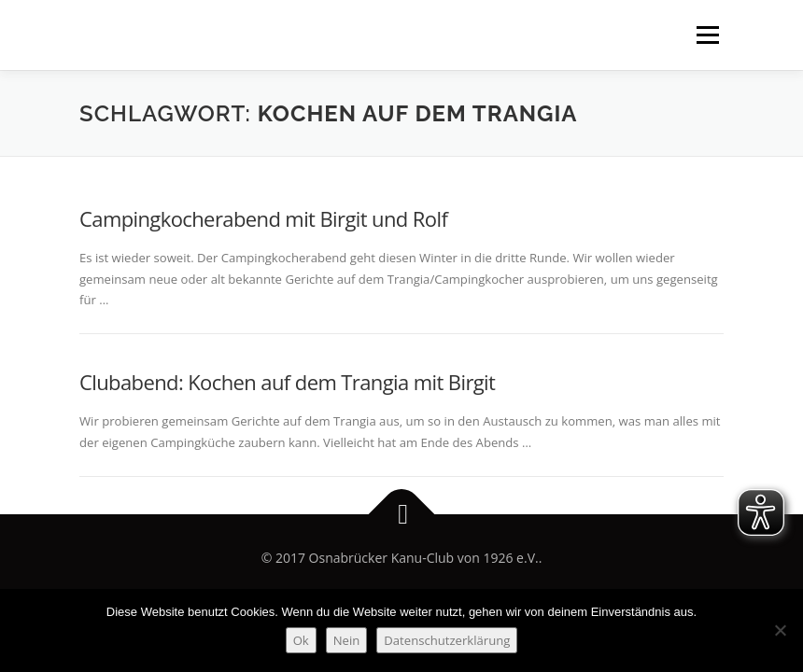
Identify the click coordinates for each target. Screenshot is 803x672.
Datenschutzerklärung (447, 640)
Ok (301, 640)
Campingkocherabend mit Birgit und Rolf (263, 218)
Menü (707, 35)
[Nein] (780, 630)
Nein (347, 640)
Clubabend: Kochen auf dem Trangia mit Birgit (287, 382)
